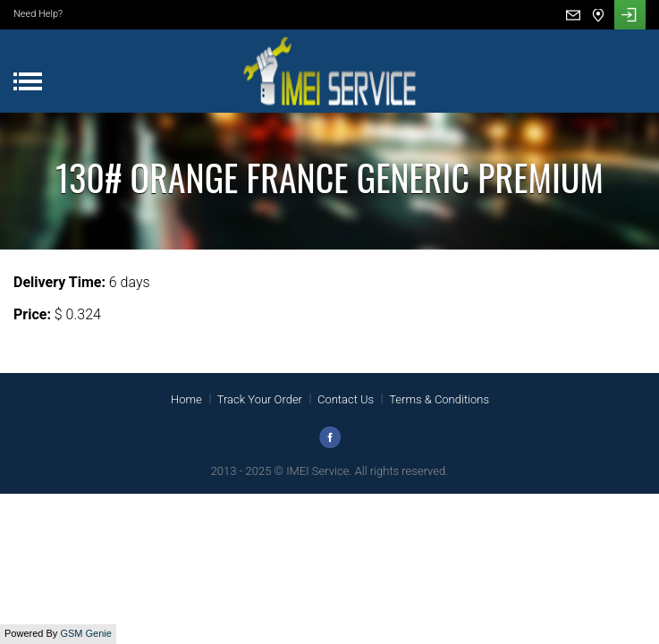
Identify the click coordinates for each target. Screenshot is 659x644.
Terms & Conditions (439, 399)
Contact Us (346, 399)
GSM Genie (85, 633)
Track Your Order (260, 399)
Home (186, 399)
